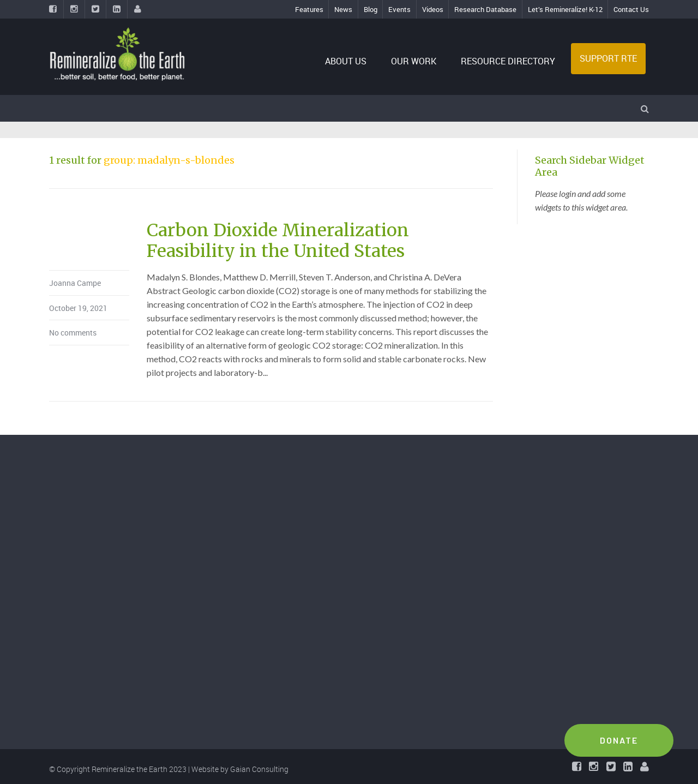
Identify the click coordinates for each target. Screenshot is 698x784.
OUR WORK (414, 61)
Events (399, 9)
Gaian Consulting (259, 769)
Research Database (485, 9)
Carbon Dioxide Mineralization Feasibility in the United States (278, 241)
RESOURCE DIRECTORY (508, 61)
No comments (73, 333)
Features (309, 9)
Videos (433, 9)
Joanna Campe (75, 283)
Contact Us (631, 9)
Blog (371, 9)
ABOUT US (347, 61)
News (343, 9)
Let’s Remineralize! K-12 (565, 9)
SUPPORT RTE (608, 58)
